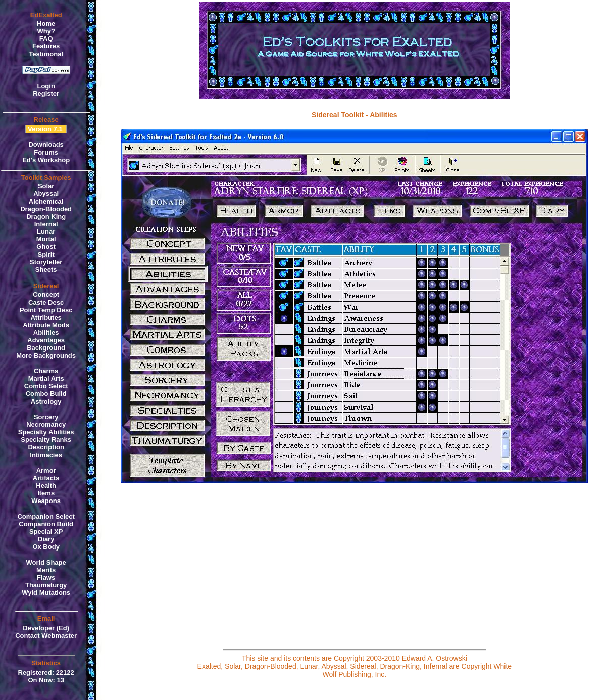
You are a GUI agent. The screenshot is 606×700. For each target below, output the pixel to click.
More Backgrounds (46, 355)
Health (46, 486)
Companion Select (46, 516)
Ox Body (46, 547)
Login (46, 86)
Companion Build (46, 524)
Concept (46, 295)
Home (46, 23)
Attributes (46, 317)
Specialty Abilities (46, 432)
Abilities (46, 333)
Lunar (46, 232)
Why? (46, 31)
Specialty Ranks (46, 440)
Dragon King (46, 216)
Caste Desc (46, 302)
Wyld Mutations (46, 593)
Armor (46, 470)
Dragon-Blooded (46, 209)
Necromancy (46, 424)
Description (46, 447)
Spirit (46, 254)
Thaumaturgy (46, 585)
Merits (46, 570)
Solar (46, 186)
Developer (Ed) (46, 628)
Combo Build (46, 394)
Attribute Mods (46, 325)
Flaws (46, 578)
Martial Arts (46, 379)
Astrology (46, 401)
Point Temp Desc (46, 310)
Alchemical (46, 201)
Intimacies (46, 455)
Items (46, 493)
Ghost (46, 247)
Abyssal (46, 194)
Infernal (46, 224)
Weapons (46, 501)
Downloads (46, 145)
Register (46, 94)
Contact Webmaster (46, 636)
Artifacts (46, 478)
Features (46, 46)
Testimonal (46, 54)
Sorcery (46, 417)
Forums (46, 152)
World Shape (46, 562)
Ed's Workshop (46, 160)
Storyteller (46, 262)
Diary (46, 539)
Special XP (46, 532)
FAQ (46, 39)
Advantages (46, 340)
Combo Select (46, 386)
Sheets (46, 269)
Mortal (46, 239)
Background (46, 348)
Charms (46, 371)
